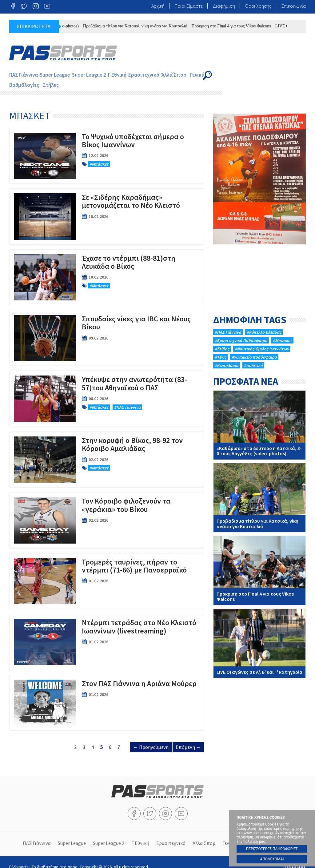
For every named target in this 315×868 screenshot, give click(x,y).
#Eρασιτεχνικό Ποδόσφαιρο (241, 332)
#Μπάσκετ (282, 332)
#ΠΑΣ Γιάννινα (228, 324)
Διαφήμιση (224, 6)
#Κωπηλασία (227, 357)
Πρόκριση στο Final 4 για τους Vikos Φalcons (254, 26)
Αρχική (158, 6)
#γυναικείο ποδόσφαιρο (254, 349)
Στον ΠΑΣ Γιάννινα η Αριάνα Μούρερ (107, 694)
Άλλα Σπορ (191, 75)
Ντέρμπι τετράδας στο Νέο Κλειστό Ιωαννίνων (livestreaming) (107, 633)
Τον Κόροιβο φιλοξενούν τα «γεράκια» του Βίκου (107, 512)
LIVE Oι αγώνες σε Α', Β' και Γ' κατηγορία (259, 635)
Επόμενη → (188, 739)
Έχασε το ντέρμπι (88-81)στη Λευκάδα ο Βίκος (107, 269)
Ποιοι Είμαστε (189, 6)
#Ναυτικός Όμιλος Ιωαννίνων (262, 340)
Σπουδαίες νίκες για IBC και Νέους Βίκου (107, 330)
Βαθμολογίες (245, 75)
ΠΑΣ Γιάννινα (25, 75)
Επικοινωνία (294, 6)
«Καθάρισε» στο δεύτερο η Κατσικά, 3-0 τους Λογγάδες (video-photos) (259, 416)
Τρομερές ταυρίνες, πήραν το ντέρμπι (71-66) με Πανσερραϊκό (107, 573)
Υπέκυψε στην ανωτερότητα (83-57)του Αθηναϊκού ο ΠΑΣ (107, 390)
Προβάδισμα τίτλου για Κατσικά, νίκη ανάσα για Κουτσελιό (158, 26)
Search (300, 75)
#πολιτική (253, 357)
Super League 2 (98, 75)
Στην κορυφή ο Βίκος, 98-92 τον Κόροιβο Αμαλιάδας (107, 451)
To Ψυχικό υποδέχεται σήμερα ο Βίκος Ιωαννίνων (107, 147)
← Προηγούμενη (151, 739)
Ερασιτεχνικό (158, 75)
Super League (60, 75)
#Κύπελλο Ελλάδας (264, 324)
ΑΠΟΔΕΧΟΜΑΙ (272, 859)
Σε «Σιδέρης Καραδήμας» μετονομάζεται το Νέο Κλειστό (107, 208)
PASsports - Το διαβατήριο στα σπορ (63, 53)
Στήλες (277, 75)
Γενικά (219, 75)
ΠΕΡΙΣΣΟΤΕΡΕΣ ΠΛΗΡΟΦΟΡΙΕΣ (272, 849)
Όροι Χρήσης (258, 6)
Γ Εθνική (129, 75)
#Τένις (220, 349)
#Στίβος (222, 340)
